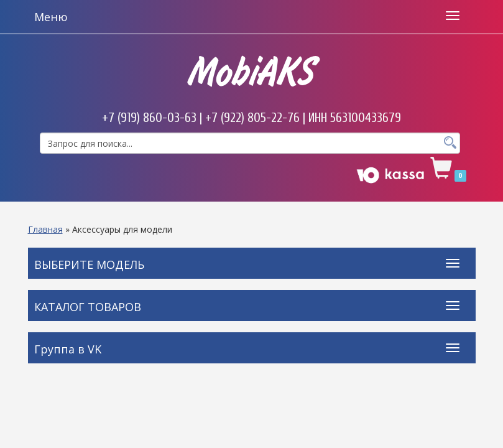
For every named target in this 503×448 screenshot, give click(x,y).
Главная (45, 229)
